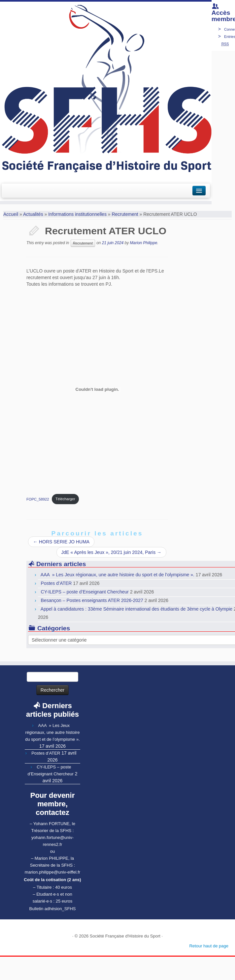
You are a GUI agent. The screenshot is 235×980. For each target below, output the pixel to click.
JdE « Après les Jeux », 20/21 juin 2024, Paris (112, 552)
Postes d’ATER (56, 583)
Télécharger (65, 499)
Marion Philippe (144, 243)
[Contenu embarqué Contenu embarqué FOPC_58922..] (97, 389)
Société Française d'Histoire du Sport (125, 936)
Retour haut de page (209, 946)
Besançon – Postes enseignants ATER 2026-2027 (92, 600)
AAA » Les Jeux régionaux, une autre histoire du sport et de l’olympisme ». (117, 575)
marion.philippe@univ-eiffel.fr (52, 872)
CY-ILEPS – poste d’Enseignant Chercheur (85, 592)
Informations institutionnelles (77, 214)
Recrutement (125, 214)
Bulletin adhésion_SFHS (53, 909)
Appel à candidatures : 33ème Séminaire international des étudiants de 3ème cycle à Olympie (136, 609)
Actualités (33, 214)
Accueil (11, 214)
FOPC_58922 (38, 499)
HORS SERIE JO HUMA (61, 542)
